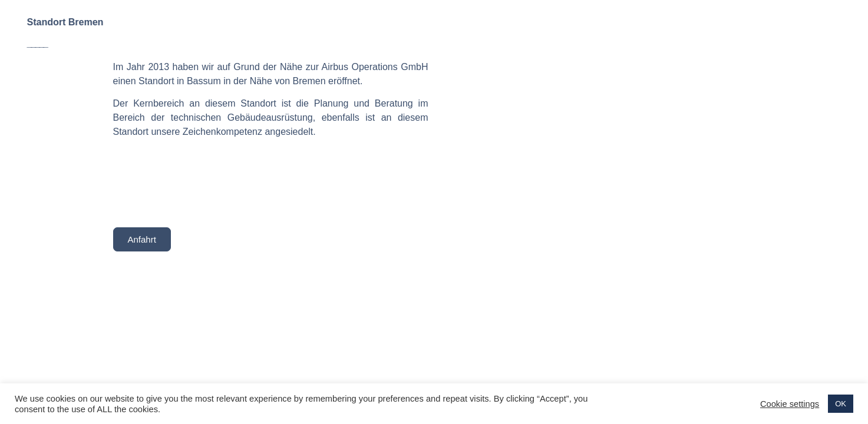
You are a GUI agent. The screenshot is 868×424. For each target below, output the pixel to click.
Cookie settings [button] (790, 404)
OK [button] (841, 404)
